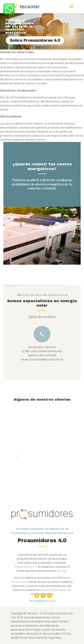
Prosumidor (19, 606)
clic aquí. (62, 595)
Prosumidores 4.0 (25, 591)
